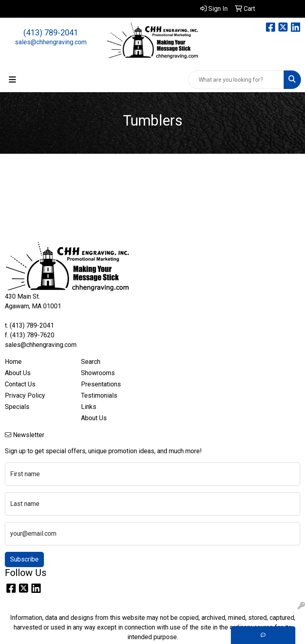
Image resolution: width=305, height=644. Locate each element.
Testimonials (99, 395)
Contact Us (20, 384)
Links (89, 407)
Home (13, 362)
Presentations (101, 384)
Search (91, 362)
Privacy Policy (25, 395)
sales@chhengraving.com (51, 42)
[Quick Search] (236, 80)
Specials (17, 407)
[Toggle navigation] (12, 80)
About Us (18, 373)
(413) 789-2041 (51, 33)
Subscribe (24, 559)
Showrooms (98, 373)
